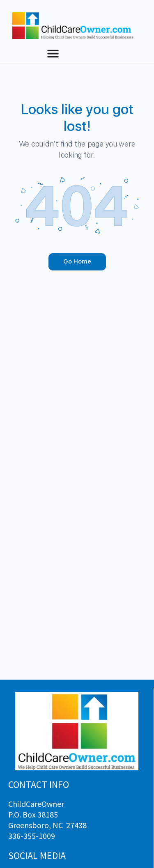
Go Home (77, 261)
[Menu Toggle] (53, 53)
